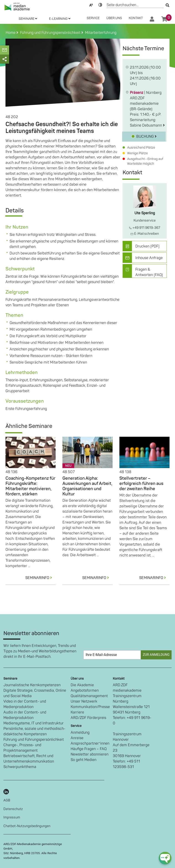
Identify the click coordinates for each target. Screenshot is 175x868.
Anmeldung (80, 733)
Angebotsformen (85, 691)
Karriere (77, 712)
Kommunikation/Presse (90, 707)
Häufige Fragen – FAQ (89, 749)
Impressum (12, 817)
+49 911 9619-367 (145, 228)
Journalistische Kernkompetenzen (32, 685)
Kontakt (136, 18)
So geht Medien (84, 760)
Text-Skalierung (91, 5)
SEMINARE (28, 19)
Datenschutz (13, 809)
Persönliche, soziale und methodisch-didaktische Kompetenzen (34, 731)
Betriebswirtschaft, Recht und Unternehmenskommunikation (29, 759)
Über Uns (114, 18)
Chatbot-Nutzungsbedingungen (27, 826)
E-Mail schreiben (145, 234)
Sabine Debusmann (147, 125)
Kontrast (100, 5)
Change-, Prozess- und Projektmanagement (22, 748)
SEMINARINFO (40, 578)
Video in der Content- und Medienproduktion (25, 704)
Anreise (77, 738)
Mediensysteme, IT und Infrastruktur (33, 723)
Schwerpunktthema (20, 767)
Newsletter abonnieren (90, 754)
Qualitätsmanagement (89, 696)
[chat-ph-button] (165, 858)
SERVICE (93, 18)
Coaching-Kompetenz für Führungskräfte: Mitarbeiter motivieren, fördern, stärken (30, 486)
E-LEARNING (60, 19)
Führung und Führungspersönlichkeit (34, 740)
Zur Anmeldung (156, 655)
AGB (7, 800)
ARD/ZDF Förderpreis (88, 718)
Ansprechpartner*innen (90, 743)
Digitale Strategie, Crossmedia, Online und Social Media (35, 693)
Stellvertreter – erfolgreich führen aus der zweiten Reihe (141, 484)
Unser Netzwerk (84, 701)
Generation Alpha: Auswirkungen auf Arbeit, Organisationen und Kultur (87, 486)
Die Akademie (82, 685)
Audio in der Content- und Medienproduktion (25, 715)
